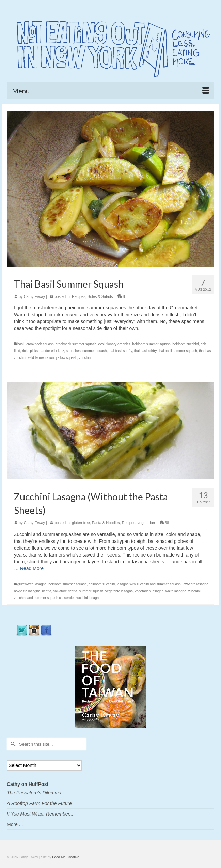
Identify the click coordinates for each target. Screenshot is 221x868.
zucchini (85, 358)
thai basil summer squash (178, 351)
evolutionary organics (114, 344)
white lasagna (176, 591)
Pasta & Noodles (106, 523)
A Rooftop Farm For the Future (39, 803)
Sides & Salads (100, 296)
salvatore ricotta (65, 591)
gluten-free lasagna (32, 584)
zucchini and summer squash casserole (44, 598)
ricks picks (30, 351)
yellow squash (67, 358)
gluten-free (81, 523)
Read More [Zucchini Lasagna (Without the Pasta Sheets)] (32, 568)
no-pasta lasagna (27, 591)
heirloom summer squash (151, 344)
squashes (73, 351)
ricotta (46, 591)
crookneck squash (40, 344)
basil (21, 344)
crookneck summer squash (76, 344)
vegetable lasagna (119, 591)
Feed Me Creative (66, 857)
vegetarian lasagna (149, 591)
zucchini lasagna (88, 598)
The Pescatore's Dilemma (34, 793)
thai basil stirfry (145, 351)
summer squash (94, 351)
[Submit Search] (12, 744)
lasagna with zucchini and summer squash (149, 584)
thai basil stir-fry (120, 351)
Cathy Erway (34, 296)
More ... (15, 824)
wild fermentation (41, 358)
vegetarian (146, 523)
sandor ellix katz (52, 351)
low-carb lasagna (195, 584)
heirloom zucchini (185, 344)
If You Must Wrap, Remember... (40, 814)
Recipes (79, 296)
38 (164, 523)
